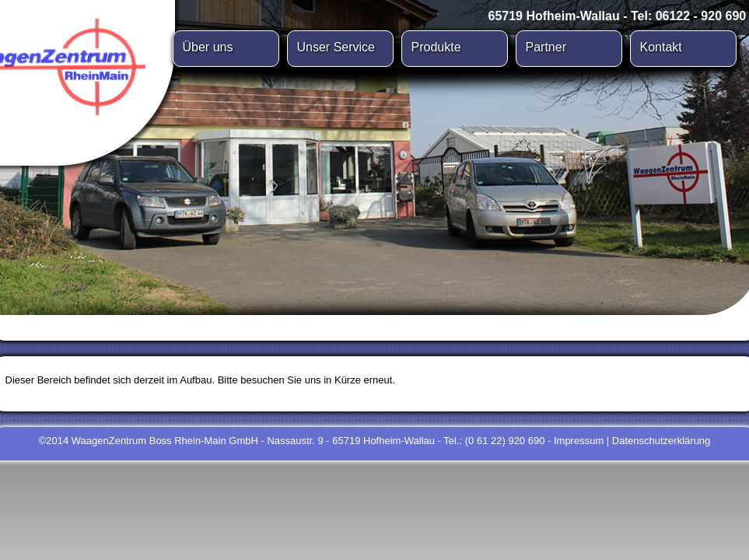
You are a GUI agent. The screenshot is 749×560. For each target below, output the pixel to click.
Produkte (436, 47)
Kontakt (661, 47)
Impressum (579, 441)
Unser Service (336, 47)
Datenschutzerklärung (661, 441)
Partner (546, 47)
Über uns (208, 47)
